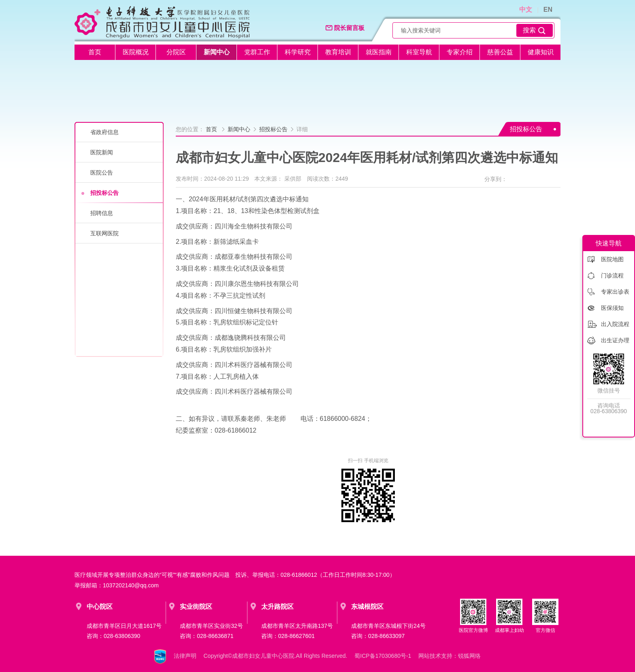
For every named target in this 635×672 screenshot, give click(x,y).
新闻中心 (217, 52)
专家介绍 (460, 52)
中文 (526, 10)
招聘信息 (102, 213)
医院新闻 (102, 152)
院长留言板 (345, 28)
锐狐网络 (469, 656)
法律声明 (185, 656)
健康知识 (541, 52)
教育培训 (338, 52)
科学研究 (298, 52)
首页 (95, 52)
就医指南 (379, 52)
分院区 (176, 52)
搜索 (535, 31)
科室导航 (419, 52)
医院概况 (136, 52)
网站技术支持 (435, 656)
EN (548, 10)
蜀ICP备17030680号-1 (383, 656)
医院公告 (102, 173)
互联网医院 (104, 233)
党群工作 (257, 52)
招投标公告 (104, 193)
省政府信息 (104, 132)
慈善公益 (500, 52)
